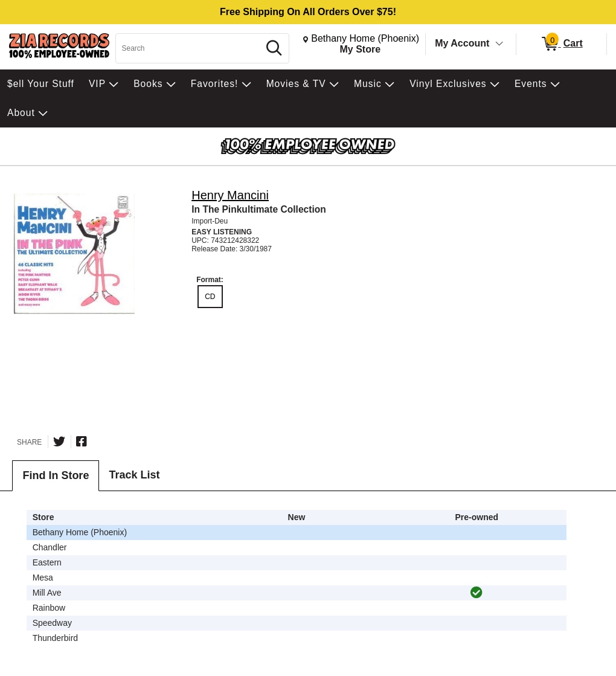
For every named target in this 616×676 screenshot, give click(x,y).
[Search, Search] (189, 48)
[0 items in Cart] (561, 44)
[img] (476, 593)
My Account (462, 43)
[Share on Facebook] (82, 442)
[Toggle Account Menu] (499, 44)
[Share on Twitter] (59, 442)
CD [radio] (210, 297)
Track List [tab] (134, 475)
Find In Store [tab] (56, 475)
